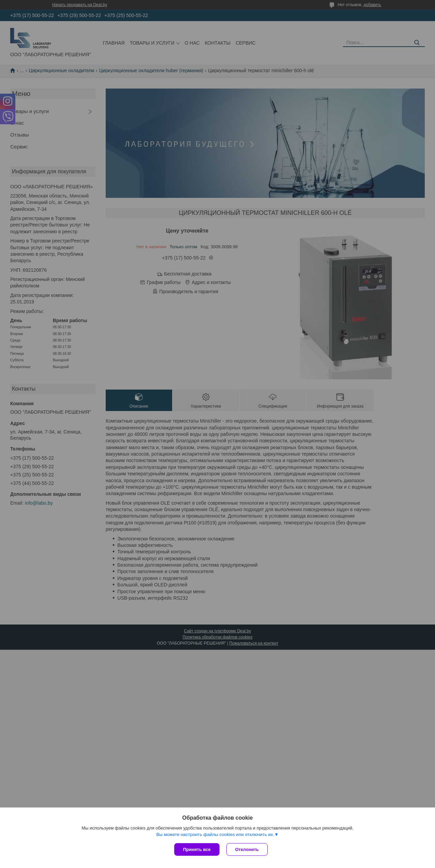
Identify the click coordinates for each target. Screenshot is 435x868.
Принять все (197, 849)
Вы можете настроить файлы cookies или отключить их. (215, 834)
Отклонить (247, 849)
